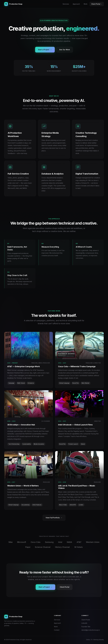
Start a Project (45, 50)
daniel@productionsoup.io (91, 630)
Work (85, 4)
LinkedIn (84, 623)
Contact (57, 630)
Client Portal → (97, 4)
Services (66, 4)
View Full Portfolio (54, 518)
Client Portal (65, 587)
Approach (76, 4)
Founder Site (86, 627)
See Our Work (65, 50)
